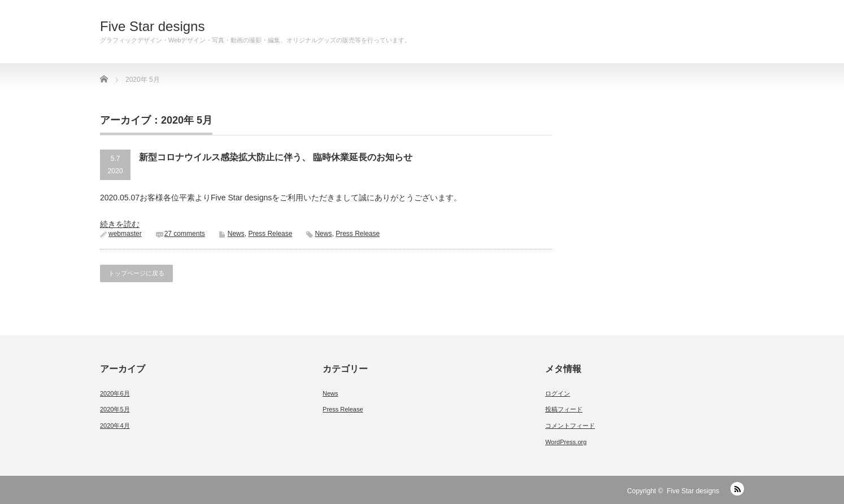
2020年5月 (115, 409)
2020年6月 (115, 393)
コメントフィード (570, 426)
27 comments (185, 234)
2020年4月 (115, 426)
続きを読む (120, 224)
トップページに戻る (136, 273)
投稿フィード (564, 409)
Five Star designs (152, 27)
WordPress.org (566, 442)
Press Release (270, 234)
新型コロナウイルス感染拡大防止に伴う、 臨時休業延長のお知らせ (276, 157)
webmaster (125, 234)
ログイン (558, 393)
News (236, 234)
